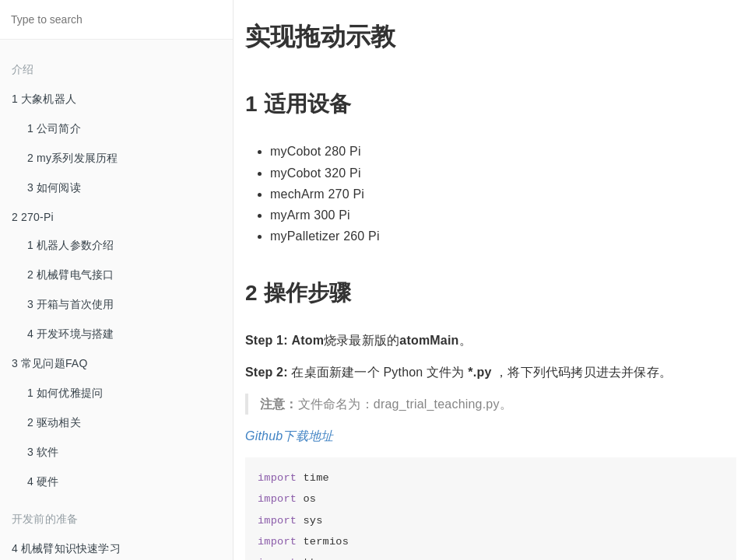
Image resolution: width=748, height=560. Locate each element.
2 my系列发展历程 (72, 158)
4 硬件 (43, 481)
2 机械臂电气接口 (70, 275)
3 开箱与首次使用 (70, 304)
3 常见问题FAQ (49, 363)
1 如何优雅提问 (65, 393)
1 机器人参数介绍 (70, 245)
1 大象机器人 (44, 99)
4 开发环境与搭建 (70, 334)
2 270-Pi (33, 217)
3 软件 (43, 452)
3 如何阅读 (54, 187)
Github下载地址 (289, 436)
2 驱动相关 (54, 422)
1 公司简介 (54, 128)
